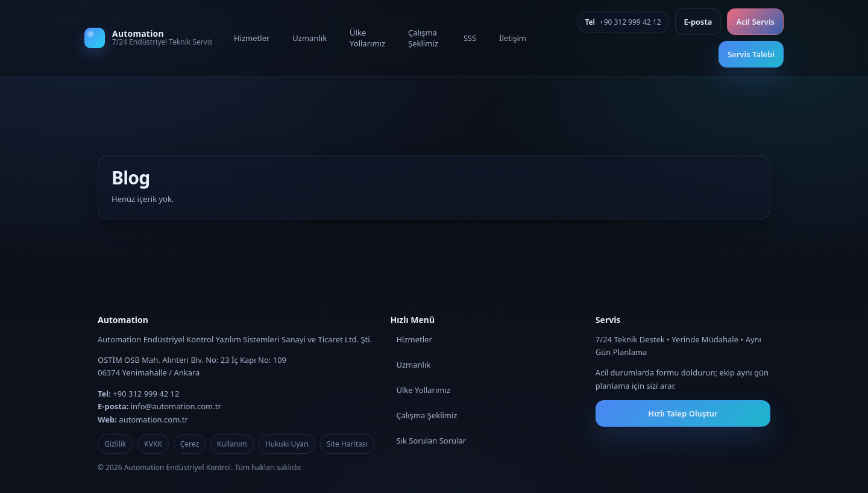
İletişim (513, 38)
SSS (470, 38)
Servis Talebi (751, 54)
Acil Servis (755, 22)
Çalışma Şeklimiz (423, 38)
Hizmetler (252, 38)
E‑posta (698, 22)
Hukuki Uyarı (287, 444)
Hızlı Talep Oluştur (683, 413)
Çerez (190, 444)
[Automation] (151, 38)
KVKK (153, 444)
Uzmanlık (310, 38)
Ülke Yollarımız (367, 38)
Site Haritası (347, 444)
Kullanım (232, 444)
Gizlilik (115, 444)
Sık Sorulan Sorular (431, 441)
